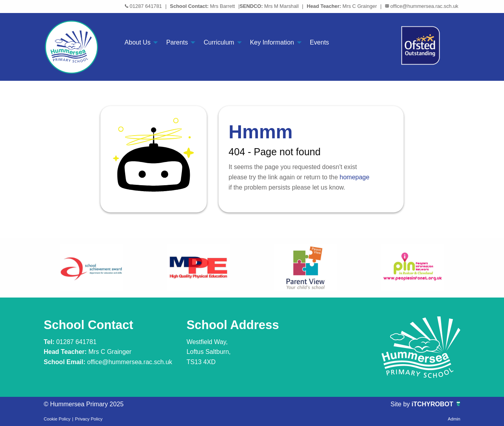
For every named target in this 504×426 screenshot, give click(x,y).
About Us (137, 42)
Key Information (272, 42)
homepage (355, 177)
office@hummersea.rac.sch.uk (424, 6)
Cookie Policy (57, 419)
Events (320, 42)
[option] (91, 268)
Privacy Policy (89, 419)
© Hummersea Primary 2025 (84, 404)
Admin (454, 419)
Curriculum (219, 42)
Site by (401, 404)
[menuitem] (139, 43)
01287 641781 (146, 6)
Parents (177, 42)
